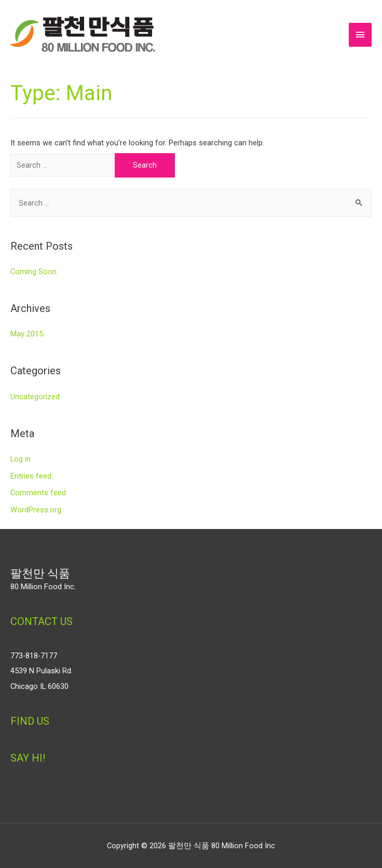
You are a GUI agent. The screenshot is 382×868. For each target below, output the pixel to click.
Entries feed (31, 476)
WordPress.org (36, 510)
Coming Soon (33, 272)
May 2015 (27, 334)
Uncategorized (35, 397)
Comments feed (38, 493)
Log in (21, 459)
